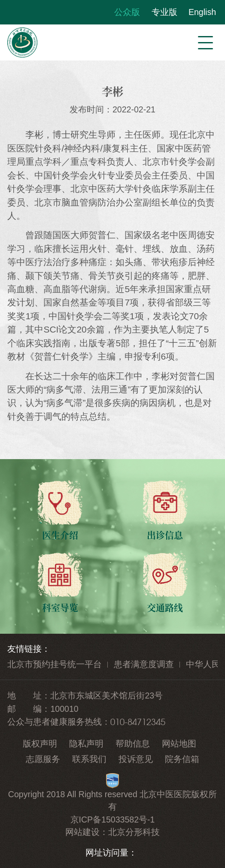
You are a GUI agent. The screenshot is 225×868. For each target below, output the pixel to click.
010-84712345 (138, 722)
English (202, 12)
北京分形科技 (134, 832)
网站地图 (179, 744)
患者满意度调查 (144, 664)
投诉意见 (136, 759)
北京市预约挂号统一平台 (55, 664)
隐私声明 (86, 744)
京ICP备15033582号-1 (113, 820)
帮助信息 (133, 744)
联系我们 (89, 759)
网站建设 (82, 832)
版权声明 (40, 744)
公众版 (127, 12)
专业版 (164, 12)
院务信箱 (182, 759)
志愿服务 (43, 759)
